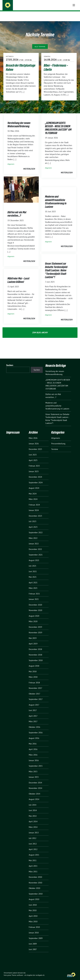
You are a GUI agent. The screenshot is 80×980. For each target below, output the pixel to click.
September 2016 (36, 729)
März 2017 (33, 718)
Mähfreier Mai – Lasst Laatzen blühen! (18, 277)
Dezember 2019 (35, 624)
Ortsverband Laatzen (23, 6)
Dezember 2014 (35, 779)
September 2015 (36, 763)
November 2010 (35, 879)
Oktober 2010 (34, 885)
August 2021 (34, 557)
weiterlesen (29, 166)
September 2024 (36, 479)
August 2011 (34, 852)
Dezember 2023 (35, 513)
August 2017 (34, 702)
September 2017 (36, 696)
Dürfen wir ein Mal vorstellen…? (17, 211)
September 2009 (36, 935)
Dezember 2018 (35, 646)
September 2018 (36, 657)
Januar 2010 (34, 929)
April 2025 (33, 457)
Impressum (13, 429)
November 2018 (35, 652)
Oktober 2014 (34, 791)
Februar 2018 (34, 679)
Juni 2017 (33, 707)
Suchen (10, 362)
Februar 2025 (34, 463)
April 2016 (33, 746)
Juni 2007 (33, 946)
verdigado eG (40, 972)
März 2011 (33, 868)
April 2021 (33, 579)
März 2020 (33, 618)
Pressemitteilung (58, 440)
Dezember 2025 (35, 446)
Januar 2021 (34, 596)
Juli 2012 (32, 835)
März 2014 (33, 824)
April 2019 (33, 640)
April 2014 (33, 818)
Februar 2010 (34, 924)
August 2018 (34, 663)
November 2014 (35, 785)
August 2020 (34, 613)
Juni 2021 (33, 568)
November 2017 (35, 685)
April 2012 (33, 846)
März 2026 (33, 435)
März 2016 (33, 752)
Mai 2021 (33, 574)
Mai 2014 (33, 813)
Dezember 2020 (35, 602)
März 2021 (33, 585)
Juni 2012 (33, 840)
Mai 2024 (33, 490)
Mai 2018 (33, 668)
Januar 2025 (34, 468)
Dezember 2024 (35, 474)
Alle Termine (40, 43)
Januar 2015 (34, 774)
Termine (55, 446)
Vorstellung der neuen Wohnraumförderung (19, 121)
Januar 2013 (34, 829)
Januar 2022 (34, 540)
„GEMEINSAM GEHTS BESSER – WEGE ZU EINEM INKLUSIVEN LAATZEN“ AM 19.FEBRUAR (58, 125)
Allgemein (11, 161)
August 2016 (34, 735)
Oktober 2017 (34, 690)
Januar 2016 (34, 757)
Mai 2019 (33, 635)
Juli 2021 (32, 563)
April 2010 (33, 913)
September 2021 (36, 551)
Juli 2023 (32, 518)
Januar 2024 (34, 507)
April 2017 (33, 713)
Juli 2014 (32, 802)
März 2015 (33, 768)
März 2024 (33, 496)
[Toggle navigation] (74, 15)
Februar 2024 (34, 502)
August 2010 (34, 896)
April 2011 (33, 863)
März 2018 (33, 674)
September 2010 (36, 891)
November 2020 (35, 607)
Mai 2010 (33, 907)
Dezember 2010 (35, 874)
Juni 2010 (33, 902)
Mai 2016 (33, 740)
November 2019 (35, 629)
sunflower (20, 972)
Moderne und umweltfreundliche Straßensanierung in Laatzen (56, 198)
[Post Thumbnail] (21, 186)
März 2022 (33, 535)
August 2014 (34, 796)
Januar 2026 (34, 440)
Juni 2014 (33, 807)
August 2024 (34, 485)
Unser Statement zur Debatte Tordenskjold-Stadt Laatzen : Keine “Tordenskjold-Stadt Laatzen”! (57, 267)
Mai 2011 (33, 857)
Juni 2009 (33, 941)
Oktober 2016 (34, 724)
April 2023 (33, 524)
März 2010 (33, 918)
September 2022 (36, 529)
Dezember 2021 (35, 546)
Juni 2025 (33, 451)
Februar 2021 (34, 590)
